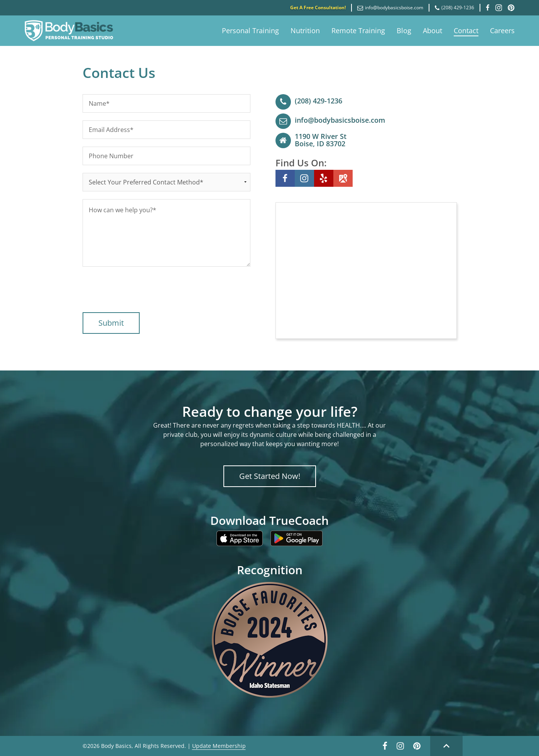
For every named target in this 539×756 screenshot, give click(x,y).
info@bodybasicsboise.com (390, 8)
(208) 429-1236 (455, 8)
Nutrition (305, 30)
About (433, 30)
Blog (404, 30)
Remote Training (358, 30)
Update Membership (219, 746)
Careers (502, 30)
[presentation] (141, 289)
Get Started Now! (270, 476)
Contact (466, 30)
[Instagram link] (400, 748)
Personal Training (250, 30)
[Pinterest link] (417, 748)
